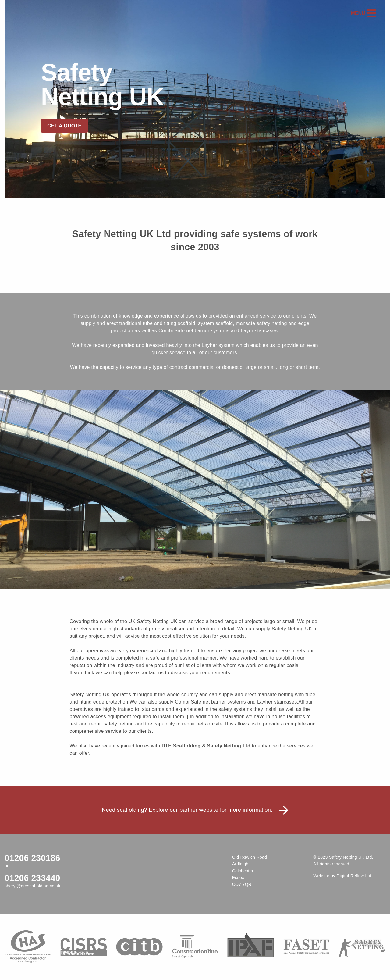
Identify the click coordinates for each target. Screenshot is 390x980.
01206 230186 (32, 858)
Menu (363, 13)
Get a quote (64, 126)
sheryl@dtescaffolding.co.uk (32, 886)
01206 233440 (32, 878)
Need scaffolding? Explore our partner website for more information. (195, 810)
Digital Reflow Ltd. (355, 876)
